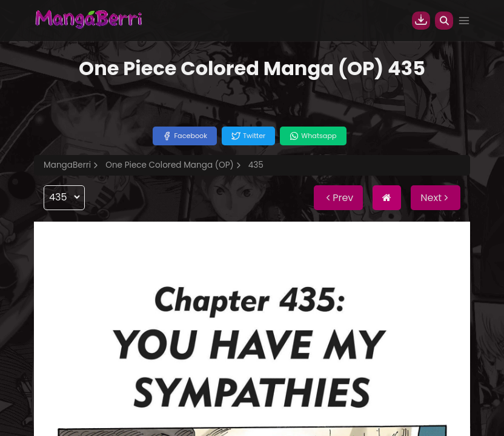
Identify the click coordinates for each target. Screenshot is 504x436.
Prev (338, 198)
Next (436, 198)
